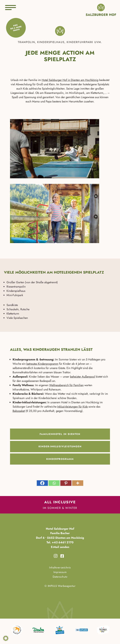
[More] (78, 483)
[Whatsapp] (54, 483)
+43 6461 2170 (62, 542)
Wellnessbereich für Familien (66, 385)
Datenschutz (60, 577)
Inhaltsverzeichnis (60, 567)
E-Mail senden (60, 547)
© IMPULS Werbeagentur (60, 586)
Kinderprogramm (60, 459)
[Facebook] (42, 483)
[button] (6, 638)
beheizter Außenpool (83, 377)
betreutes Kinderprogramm (42, 364)
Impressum (60, 572)
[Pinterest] (66, 483)
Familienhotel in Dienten (60, 434)
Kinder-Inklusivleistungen (60, 446)
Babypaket (19, 411)
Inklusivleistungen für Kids (72, 407)
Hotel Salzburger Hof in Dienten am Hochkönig (70, 80)
